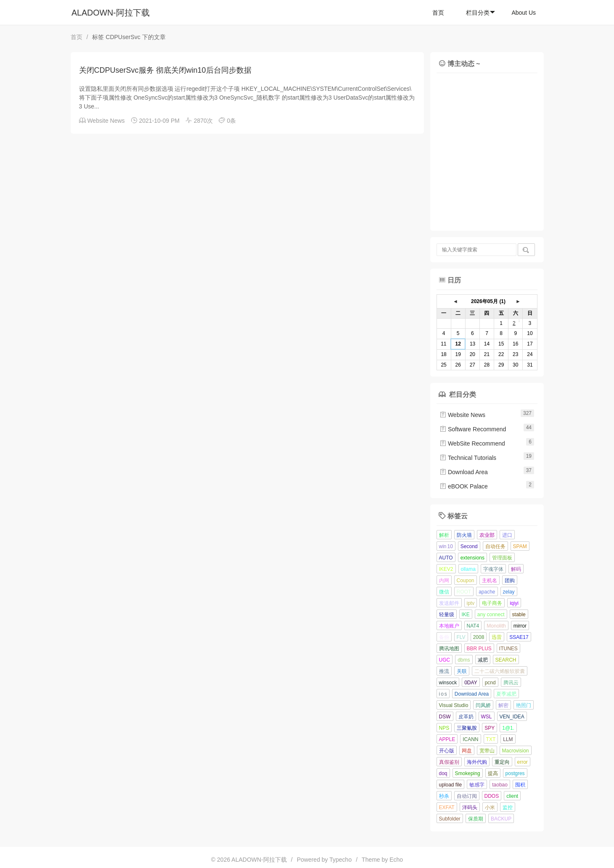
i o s (443, 694)
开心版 (447, 751)
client (512, 796)
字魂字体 (493, 569)
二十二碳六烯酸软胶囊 (500, 671)
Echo (396, 860)
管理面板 (502, 558)
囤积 (520, 785)
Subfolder (450, 819)
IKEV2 (446, 569)
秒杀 (444, 796)
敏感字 (477, 785)
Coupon (466, 580)
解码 (516, 569)
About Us (524, 13)
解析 (444, 535)
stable (519, 615)
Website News (106, 121)
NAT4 (473, 626)
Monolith (496, 626)
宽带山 (487, 751)
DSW (445, 717)
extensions (472, 558)
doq (443, 773)
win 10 (446, 546)
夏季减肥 (506, 694)
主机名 (490, 580)
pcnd (490, 683)
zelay (509, 592)
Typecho (340, 860)
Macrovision (516, 751)
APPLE (447, 739)
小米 (490, 807)
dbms (464, 660)
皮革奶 (466, 717)
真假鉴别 (449, 762)
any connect (491, 615)
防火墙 (464, 535)
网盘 (467, 751)
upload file (451, 785)
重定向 (502, 762)
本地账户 (449, 626)
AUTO (446, 558)
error (523, 762)
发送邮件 (449, 603)
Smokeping (468, 773)
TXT (491, 739)
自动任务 (495, 546)
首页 (438, 13)
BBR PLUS (479, 649)
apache (487, 592)
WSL (487, 717)
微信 (444, 592)
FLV (461, 637)
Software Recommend (473, 429)
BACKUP (501, 819)
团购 (510, 580)
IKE (466, 615)
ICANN (470, 739)
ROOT (464, 592)
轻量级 (447, 615)
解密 (503, 705)
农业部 (487, 535)
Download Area (464, 472)
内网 (444, 580)
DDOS (492, 796)
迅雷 (497, 637)
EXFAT (447, 807)
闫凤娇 (483, 705)
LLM (508, 739)
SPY (490, 728)
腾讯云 (511, 683)
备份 (444, 637)
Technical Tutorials (468, 458)
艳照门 (524, 705)
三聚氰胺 (467, 728)
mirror (520, 626)
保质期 (476, 819)
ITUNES (508, 649)
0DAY (471, 683)
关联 (462, 671)
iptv (471, 603)
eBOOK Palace (464, 486)
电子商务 (492, 603)
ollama (468, 569)
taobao (500, 785)
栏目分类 (480, 13)
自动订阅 (467, 796)
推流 (444, 671)
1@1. (508, 728)
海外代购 (477, 762)
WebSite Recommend (472, 443)
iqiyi (514, 603)
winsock (448, 683)
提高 (493, 773)
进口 (507, 535)
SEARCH (506, 660)
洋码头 (470, 807)
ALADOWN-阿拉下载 (111, 13)
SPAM (520, 546)
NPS (444, 728)
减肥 (483, 660)
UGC (445, 660)
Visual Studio (454, 705)
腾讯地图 (449, 649)
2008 (479, 637)
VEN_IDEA (512, 717)
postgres (515, 773)
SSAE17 (519, 637)
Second (469, 546)
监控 (508, 807)
